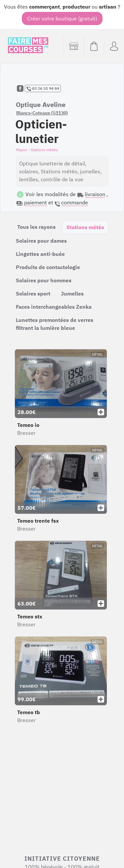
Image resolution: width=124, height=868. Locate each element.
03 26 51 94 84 (43, 88)
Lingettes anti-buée (40, 254)
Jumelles (72, 294)
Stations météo (85, 227)
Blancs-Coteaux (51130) (42, 113)
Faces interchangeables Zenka (54, 307)
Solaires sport (33, 294)
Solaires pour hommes (44, 280)
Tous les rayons (36, 227)
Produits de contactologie (48, 267)
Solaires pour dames (41, 241)
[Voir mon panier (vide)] (94, 46)
